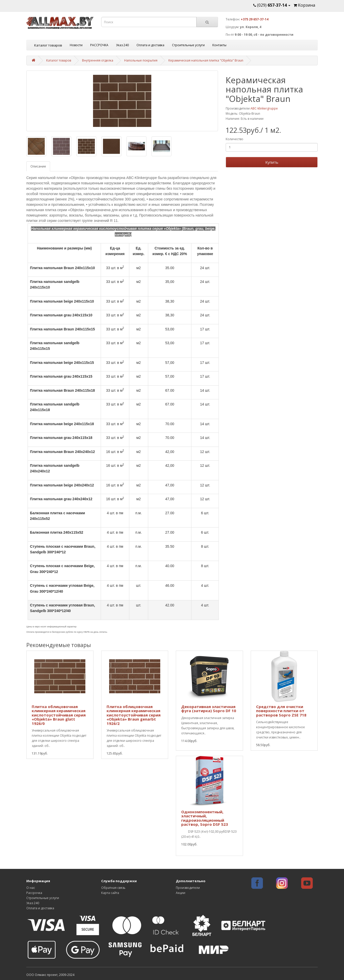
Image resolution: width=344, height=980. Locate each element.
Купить (272, 162)
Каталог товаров (48, 45)
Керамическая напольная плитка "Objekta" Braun (206, 60)
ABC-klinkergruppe (264, 108)
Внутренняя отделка (98, 60)
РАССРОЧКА (99, 45)
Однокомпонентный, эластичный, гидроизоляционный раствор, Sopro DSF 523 (205, 818)
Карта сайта (110, 893)
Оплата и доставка (150, 45)
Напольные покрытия (141, 60)
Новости (76, 45)
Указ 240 (122, 45)
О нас (31, 888)
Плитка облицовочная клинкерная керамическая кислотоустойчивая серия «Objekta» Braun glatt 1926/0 (59, 715)
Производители (188, 888)
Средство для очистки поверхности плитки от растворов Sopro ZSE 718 (281, 711)
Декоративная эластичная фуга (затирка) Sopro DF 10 (209, 709)
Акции (181, 893)
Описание (38, 166)
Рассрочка (34, 893)
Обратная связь (113, 888)
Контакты (219, 45)
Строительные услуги (188, 45)
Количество (234, 139)
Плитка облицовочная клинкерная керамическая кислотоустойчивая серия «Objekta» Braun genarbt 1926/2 (134, 715)
